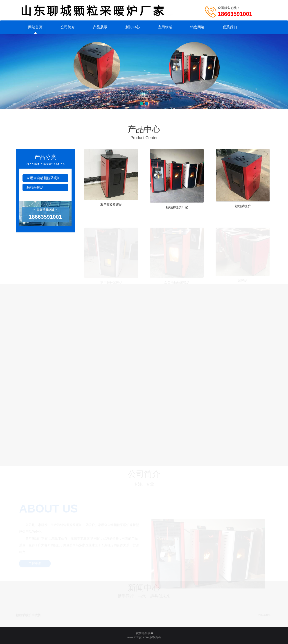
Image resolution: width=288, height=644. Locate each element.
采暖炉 (243, 280)
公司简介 (68, 27)
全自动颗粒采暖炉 (177, 282)
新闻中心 (133, 27)
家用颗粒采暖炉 (111, 205)
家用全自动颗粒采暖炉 (43, 178)
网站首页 (35, 27)
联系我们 (230, 27)
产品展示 (100, 27)
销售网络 (197, 27)
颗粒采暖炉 (35, 187)
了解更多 (35, 564)
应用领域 (165, 27)
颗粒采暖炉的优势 (28, 615)
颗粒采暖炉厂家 (177, 207)
